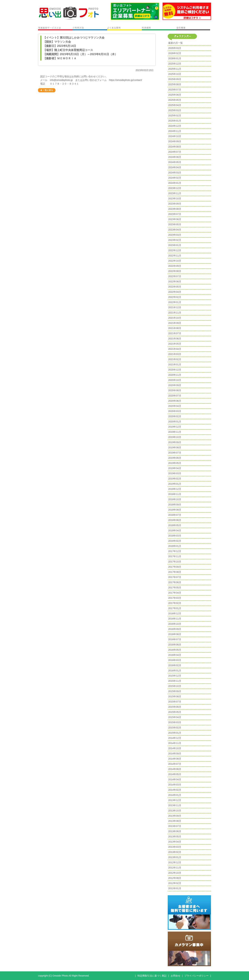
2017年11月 (175, 556)
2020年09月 (175, 385)
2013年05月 (175, 836)
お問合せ (176, 976)
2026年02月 (175, 53)
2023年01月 (175, 245)
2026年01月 (175, 58)
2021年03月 (175, 354)
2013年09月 (175, 816)
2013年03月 (175, 847)
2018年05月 (175, 525)
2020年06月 (175, 401)
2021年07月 (175, 333)
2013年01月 (175, 857)
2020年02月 (175, 416)
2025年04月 (175, 105)
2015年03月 (175, 722)
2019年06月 (175, 458)
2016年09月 (175, 629)
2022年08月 (175, 271)
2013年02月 (175, 852)
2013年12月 (175, 800)
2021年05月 (175, 344)
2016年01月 (175, 671)
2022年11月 (175, 256)
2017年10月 (175, 562)
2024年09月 (175, 141)
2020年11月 (175, 375)
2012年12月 (175, 862)
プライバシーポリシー (196, 976)
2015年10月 (175, 686)
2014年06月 (175, 769)
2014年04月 (175, 779)
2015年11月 (175, 681)
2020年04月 (175, 406)
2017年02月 (175, 603)
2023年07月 (175, 214)
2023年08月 (175, 209)
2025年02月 (175, 115)
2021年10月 (175, 318)
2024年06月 (175, 157)
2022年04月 (175, 292)
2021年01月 (175, 364)
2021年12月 (175, 307)
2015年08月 (175, 696)
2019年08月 (175, 447)
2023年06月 (175, 219)
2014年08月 (175, 759)
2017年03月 (175, 598)
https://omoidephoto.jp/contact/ (126, 80)
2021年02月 (175, 359)
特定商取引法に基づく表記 (152, 976)
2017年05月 (175, 588)
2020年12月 (175, 370)
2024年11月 (175, 131)
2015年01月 (175, 733)
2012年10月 (175, 873)
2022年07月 (175, 276)
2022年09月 (175, 266)
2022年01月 (175, 302)
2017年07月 (175, 577)
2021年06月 (175, 339)
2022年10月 (175, 261)
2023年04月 (175, 230)
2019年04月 (175, 468)
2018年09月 (175, 505)
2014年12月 (175, 738)
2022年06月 (175, 281)
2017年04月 (175, 593)
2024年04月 (175, 167)
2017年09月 (175, 567)
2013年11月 (175, 805)
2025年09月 (175, 79)
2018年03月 (175, 536)
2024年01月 (175, 183)
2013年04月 (175, 842)
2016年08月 (175, 634)
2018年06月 (175, 520)
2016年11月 (175, 619)
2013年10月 (175, 811)
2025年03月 (175, 110)
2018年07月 (175, 515)
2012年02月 (175, 883)
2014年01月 (175, 795)
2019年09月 (175, 442)
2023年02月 (175, 240)
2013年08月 (175, 821)
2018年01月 (175, 546)
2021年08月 (175, 328)
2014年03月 (175, 785)
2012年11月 (175, 868)
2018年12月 (175, 489)
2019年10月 (175, 437)
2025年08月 (175, 84)
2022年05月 (175, 287)
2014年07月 (175, 764)
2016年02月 (175, 665)
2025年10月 (175, 74)
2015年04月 (175, 717)
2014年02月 (175, 790)
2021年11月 (175, 313)
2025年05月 (175, 100)
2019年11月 (175, 432)
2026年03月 (175, 48)
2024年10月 (175, 136)
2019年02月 (175, 479)
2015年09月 (175, 691)
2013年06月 (175, 831)
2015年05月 (175, 712)
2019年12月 (175, 427)
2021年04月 (175, 349)
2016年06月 (175, 645)
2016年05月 (175, 650)
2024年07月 (175, 152)
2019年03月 (175, 473)
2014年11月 (175, 743)
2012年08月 (175, 878)
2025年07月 (175, 90)
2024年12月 (175, 126)
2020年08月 (175, 390)
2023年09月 (175, 204)
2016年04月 (175, 655)
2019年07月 (175, 453)
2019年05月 (175, 463)
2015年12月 (175, 676)
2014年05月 (175, 774)
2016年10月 (175, 624)
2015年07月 (175, 702)
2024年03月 (175, 173)
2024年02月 (175, 178)
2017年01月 (175, 608)
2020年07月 (175, 396)
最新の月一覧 (176, 43)
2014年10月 (175, 748)
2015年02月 (175, 728)
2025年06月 (175, 95)
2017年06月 (175, 582)
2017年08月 (175, 572)
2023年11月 (175, 193)
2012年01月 (175, 888)
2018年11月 (175, 494)
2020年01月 (175, 422)
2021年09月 (175, 323)
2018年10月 (175, 499)
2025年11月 (175, 69)
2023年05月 (175, 224)
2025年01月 (175, 121)
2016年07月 (175, 639)
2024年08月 (175, 147)
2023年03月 (175, 235)
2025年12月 (175, 64)
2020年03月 (175, 411)
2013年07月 (175, 826)
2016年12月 (175, 613)
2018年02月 (175, 541)
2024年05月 (175, 162)
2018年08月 (175, 510)
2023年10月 (175, 198)
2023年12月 (175, 188)
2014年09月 (175, 754)
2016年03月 (175, 660)
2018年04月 (175, 530)
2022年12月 (175, 250)
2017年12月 (175, 551)
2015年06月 (175, 707)
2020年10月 (175, 380)
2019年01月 (175, 484)
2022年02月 (175, 297)
